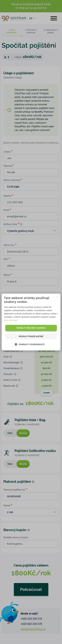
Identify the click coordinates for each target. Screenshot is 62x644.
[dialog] (31, 322)
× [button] (57, 297)
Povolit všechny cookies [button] (31, 328)
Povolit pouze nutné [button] (31, 336)
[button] (31, 344)
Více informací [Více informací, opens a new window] (11, 320)
